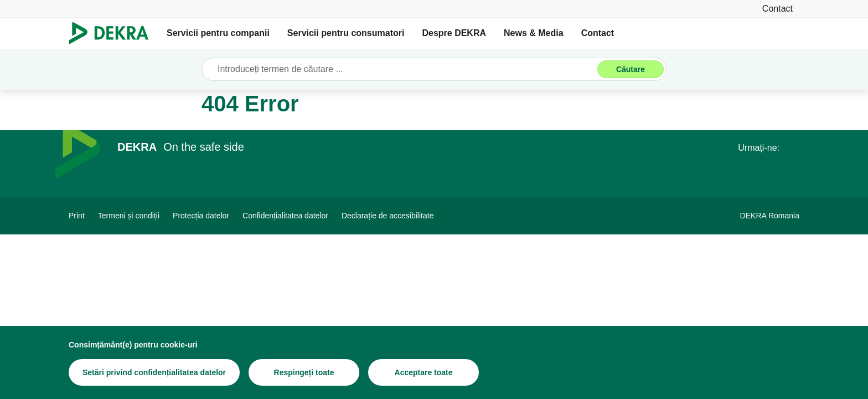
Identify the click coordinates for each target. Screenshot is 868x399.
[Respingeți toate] (304, 372)
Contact (598, 33)
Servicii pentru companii (218, 33)
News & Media (534, 33)
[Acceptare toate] (423, 372)
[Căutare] (631, 69)
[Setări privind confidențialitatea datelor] (154, 372)
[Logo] (113, 33)
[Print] (77, 216)
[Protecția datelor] (201, 216)
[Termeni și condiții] (129, 216)
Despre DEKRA (454, 33)
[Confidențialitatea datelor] (285, 216)
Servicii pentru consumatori (346, 33)
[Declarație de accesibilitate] (388, 216)
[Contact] (777, 9)
